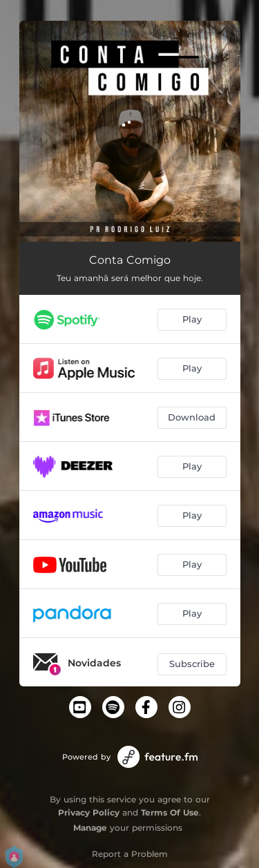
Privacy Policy (89, 812)
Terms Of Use (170, 812)
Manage (90, 828)
